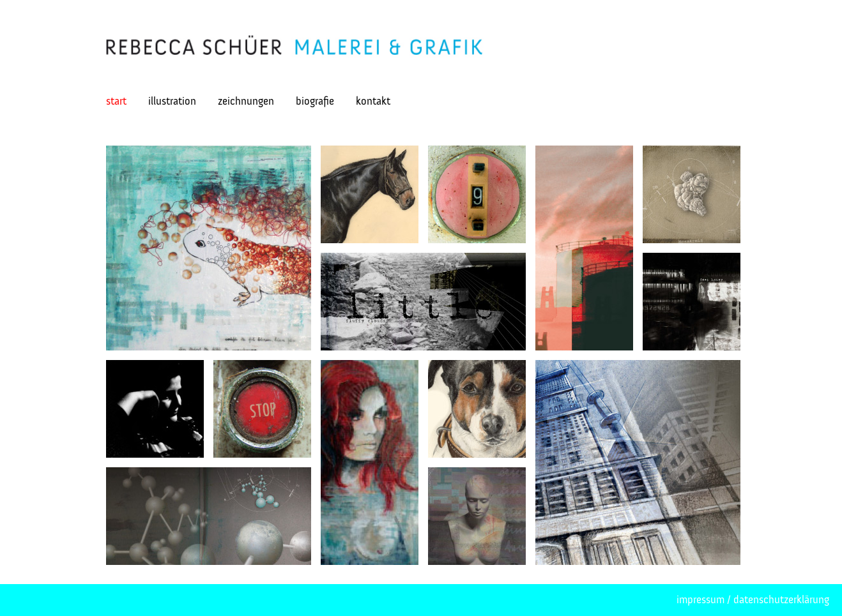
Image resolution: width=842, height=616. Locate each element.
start (116, 101)
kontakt (373, 101)
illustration (172, 101)
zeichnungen (246, 101)
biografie (315, 101)
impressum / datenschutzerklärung (753, 600)
